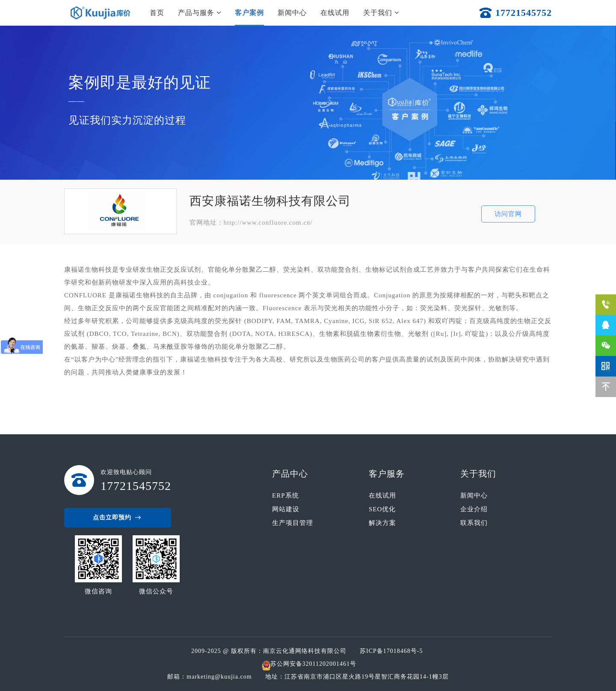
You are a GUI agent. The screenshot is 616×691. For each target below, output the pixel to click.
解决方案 (382, 523)
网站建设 (286, 509)
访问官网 (508, 214)
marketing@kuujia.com (221, 677)
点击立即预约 (118, 518)
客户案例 (249, 13)
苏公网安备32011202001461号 (313, 664)
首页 (157, 13)
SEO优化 (382, 509)
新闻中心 (292, 13)
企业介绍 (474, 509)
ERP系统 (286, 495)
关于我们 (381, 13)
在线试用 (335, 13)
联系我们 (474, 523)
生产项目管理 (293, 523)
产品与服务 (200, 13)
